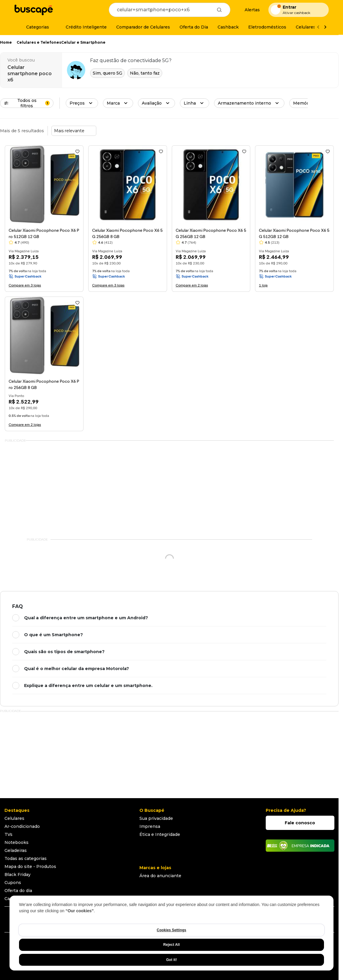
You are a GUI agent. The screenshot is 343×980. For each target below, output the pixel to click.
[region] (171, 933)
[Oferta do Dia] (194, 27)
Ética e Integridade (160, 834)
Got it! (171, 960)
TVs (8, 834)
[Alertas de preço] (249, 10)
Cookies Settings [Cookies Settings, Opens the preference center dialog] (171, 930)
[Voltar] (318, 27)
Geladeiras (16, 850)
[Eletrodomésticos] (267, 27)
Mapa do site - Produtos (30, 866)
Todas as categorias (26, 858)
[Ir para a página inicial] (34, 10)
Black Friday (18, 875)
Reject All (171, 945)
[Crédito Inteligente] (83, 27)
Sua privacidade (156, 818)
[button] (82, 103)
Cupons (13, 883)
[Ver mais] (325, 27)
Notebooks (16, 842)
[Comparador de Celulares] (143, 27)
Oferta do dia (18, 891)
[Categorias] (34, 27)
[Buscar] (219, 10)
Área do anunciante (160, 876)
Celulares (14, 818)
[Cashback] (228, 27)
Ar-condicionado (22, 826)
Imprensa (150, 826)
